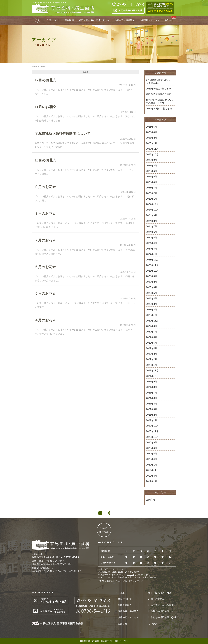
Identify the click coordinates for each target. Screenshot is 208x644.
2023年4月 (152, 298)
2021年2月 (152, 415)
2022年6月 (152, 337)
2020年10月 (152, 437)
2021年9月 (152, 382)
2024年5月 (152, 238)
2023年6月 (152, 287)
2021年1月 (152, 420)
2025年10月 (152, 154)
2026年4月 (152, 132)
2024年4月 (152, 243)
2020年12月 (152, 426)
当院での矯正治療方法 (162, 611)
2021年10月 (152, 376)
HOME (38, 20)
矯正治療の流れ (159, 599)
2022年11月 (152, 321)
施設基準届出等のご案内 (159, 94)
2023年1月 (152, 315)
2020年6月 (152, 448)
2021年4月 (152, 404)
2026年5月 (152, 127)
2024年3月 (152, 249)
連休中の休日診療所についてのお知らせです (160, 101)
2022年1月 (152, 365)
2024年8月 (152, 221)
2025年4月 (152, 182)
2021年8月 (152, 387)
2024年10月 (152, 210)
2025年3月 (152, 188)
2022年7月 (152, 332)
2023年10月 (152, 271)
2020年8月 (152, 442)
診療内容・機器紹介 (125, 20)
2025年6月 (152, 171)
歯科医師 (69, 20)
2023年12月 (152, 260)
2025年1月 (152, 199)
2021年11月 (152, 370)
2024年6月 (152, 232)
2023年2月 (152, 310)
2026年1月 (152, 143)
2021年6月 (152, 398)
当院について (53, 20)
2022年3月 (152, 354)
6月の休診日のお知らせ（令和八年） (158, 81)
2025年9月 (152, 160)
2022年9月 (152, 326)
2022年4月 (152, 348)
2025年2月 (152, 193)
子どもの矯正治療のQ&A (163, 617)
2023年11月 (152, 265)
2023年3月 (152, 304)
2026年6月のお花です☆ (159, 89)
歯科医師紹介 (125, 605)
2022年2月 (152, 359)
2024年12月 (152, 204)
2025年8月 (152, 166)
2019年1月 (152, 481)
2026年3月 (152, 138)
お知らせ (169, 20)
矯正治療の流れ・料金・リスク (94, 20)
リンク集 (153, 624)
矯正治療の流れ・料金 (160, 593)
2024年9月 (152, 215)
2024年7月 (152, 226)
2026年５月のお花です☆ (159, 109)
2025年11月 (152, 149)
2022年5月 (152, 343)
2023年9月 (152, 276)
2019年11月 (152, 470)
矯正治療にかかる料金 (162, 605)
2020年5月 (152, 454)
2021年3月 (152, 409)
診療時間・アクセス (150, 20)
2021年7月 (152, 393)
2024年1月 (152, 254)
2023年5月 (152, 293)
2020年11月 (152, 431)
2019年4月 (152, 476)
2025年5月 (152, 177)
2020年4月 (152, 459)
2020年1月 (152, 465)
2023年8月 (152, 282)
